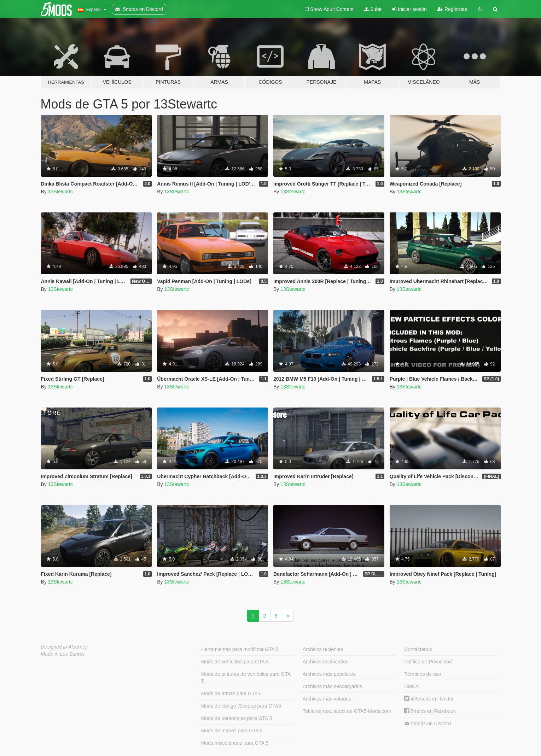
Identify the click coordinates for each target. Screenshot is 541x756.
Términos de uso (423, 674)
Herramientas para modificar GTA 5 (240, 649)
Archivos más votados (327, 699)
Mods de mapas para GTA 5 (232, 731)
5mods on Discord (427, 724)
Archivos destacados (325, 662)
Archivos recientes (323, 649)
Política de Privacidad (428, 662)
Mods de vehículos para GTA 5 (235, 662)
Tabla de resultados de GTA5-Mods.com (347, 711)
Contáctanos (418, 649)
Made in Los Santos (63, 654)
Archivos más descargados (332, 686)
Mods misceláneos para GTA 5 (235, 743)
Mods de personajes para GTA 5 (237, 718)
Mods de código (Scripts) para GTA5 (241, 706)
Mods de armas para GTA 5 (231, 693)
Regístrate (452, 9)
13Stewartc (60, 192)
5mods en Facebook (430, 711)
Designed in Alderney (65, 647)
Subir (373, 9)
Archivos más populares (329, 674)
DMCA (411, 686)
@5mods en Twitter (429, 699)
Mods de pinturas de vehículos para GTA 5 (246, 678)
